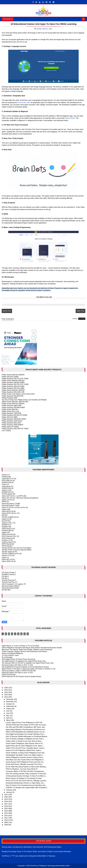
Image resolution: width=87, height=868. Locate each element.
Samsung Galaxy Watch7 (11, 586)
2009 (6, 822)
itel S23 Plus (6, 521)
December (10, 699)
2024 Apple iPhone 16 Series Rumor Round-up (19, 659)
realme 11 (5, 558)
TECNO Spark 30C (9, 494)
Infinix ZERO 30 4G (9, 561)
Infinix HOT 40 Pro (8, 559)
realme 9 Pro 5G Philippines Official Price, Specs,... (24, 750)
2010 (6, 820)
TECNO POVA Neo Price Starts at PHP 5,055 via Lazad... (26, 725)
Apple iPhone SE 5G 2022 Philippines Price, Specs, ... (25, 746)
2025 (6, 690)
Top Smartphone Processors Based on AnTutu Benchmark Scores (25, 667)
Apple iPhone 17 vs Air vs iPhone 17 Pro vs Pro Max (20, 646)
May (8, 716)
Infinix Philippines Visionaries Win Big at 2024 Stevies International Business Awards (32, 648)
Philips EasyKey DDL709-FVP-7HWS (15, 429)
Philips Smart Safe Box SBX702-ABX (15, 402)
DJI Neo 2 (5, 576)
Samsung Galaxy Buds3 (10, 588)
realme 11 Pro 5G (8, 556)
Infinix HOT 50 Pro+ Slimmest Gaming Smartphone (20, 498)
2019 (6, 799)
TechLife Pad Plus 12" (10, 582)
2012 (6, 816)
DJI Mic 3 (5, 578)
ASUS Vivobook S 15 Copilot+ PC (14, 584)
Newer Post (7, 311)
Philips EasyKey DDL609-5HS (12, 396)
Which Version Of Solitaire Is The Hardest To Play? (24, 778)
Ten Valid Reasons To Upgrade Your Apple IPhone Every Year (24, 661)
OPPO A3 (5, 502)
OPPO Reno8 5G (8, 544)
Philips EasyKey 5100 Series (12, 421)
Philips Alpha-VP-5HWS (10, 427)
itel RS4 (5, 515)
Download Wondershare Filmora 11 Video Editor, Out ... (26, 783)
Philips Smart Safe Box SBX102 (13, 381)
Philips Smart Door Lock (10, 411)
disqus (75, 319)
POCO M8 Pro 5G (8, 481)
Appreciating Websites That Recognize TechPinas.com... (26, 730)
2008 (6, 825)
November (10, 702)
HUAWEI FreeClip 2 (9, 574)
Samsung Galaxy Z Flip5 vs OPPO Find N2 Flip (19, 671)
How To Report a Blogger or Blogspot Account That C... (25, 739)
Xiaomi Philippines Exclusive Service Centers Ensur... (25, 757)
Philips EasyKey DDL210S (11, 423)
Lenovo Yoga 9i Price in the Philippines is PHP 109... (24, 723)
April (8, 718)
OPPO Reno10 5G (8, 538)
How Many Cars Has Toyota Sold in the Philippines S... (25, 760)
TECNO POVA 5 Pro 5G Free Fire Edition (16, 548)
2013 (6, 813)
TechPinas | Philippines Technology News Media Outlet (50, 866)
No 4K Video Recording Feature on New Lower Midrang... (26, 767)
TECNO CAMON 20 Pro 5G (12, 554)
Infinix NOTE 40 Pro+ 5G (11, 513)
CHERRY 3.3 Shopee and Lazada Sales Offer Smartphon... (27, 788)
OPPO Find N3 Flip (9, 534)
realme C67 (6, 532)
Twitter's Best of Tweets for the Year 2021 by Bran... (24, 741)
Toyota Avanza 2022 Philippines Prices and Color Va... (25, 762)
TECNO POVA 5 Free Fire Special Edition (17, 550)
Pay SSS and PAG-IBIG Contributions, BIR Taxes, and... (26, 727)
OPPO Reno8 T (7, 546)
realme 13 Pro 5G (8, 500)
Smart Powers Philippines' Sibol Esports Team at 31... (25, 743)
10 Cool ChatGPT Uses (10, 655)
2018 (6, 801)
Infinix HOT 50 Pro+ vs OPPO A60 (14, 496)
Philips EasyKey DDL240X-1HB (13, 392)
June (8, 713)
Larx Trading (6, 431)
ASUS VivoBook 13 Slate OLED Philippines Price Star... (26, 753)
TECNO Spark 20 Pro (9, 552)
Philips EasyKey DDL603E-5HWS (14, 419)
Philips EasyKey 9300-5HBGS (12, 425)
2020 (6, 797)
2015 (6, 809)
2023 (6, 695)
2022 (6, 697)
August (9, 709)
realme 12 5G (7, 519)
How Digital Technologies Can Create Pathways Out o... (26, 734)
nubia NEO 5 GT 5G (9, 479)
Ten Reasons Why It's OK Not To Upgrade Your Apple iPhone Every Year (28, 663)
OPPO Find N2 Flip (9, 675)
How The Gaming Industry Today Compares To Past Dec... (27, 774)
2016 (6, 806)
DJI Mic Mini (6, 590)
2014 (6, 811)
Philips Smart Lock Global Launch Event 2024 (18, 394)
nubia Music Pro (7, 486)
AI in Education (7, 657)
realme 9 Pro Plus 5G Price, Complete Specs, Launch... (26, 748)
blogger (82, 319)
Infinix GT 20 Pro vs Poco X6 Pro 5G (15, 508)
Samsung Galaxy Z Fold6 (11, 504)
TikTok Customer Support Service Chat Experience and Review (24, 651)
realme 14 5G (7, 490)
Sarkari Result (70, 118)
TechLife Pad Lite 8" (9, 580)
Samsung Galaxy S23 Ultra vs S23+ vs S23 (17, 673)
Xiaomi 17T (6, 475)
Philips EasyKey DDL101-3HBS (13, 388)
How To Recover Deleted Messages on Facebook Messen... (27, 736)
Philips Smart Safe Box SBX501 (13, 375)
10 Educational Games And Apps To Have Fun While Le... (26, 776)
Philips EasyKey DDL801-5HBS (13, 382)
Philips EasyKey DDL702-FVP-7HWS (15, 379)
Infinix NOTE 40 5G (9, 511)
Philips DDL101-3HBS (10, 417)
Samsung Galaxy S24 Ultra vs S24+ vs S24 (17, 665)
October (9, 704)
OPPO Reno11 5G (8, 529)
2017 (6, 804)
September (10, 706)
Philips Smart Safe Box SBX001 (13, 404)
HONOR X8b (6, 527)
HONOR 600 (6, 477)
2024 (6, 692)
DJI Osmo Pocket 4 (9, 572)
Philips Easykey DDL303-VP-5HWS (14, 415)
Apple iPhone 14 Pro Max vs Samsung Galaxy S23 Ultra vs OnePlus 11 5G (29, 669)
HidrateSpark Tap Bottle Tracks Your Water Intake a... (25, 755)
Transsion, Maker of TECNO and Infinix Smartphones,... (26, 771)
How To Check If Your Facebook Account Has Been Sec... (26, 785)
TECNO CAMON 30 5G (10, 517)
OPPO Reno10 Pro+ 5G (10, 536)
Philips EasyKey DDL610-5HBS (13, 386)
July (8, 711)
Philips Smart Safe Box (10, 409)
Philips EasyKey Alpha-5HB (12, 405)
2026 (6, 688)
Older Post (80, 311)
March (9, 720)
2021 (6, 795)
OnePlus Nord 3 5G (9, 542)
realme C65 (6, 509)
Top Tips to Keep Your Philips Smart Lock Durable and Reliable (24, 400)
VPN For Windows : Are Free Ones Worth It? (22, 769)
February (10, 790)
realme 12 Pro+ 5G (9, 523)
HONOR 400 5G (8, 488)
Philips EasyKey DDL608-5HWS (13, 407)
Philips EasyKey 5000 (10, 398)
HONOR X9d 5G (8, 482)
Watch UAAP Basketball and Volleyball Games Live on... (26, 732)
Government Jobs (24, 102)
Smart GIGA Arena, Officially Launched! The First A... (25, 764)
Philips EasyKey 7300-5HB (11, 413)
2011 (6, 818)
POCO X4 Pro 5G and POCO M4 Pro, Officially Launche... (27, 781)
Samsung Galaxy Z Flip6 (11, 506)
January (9, 792)
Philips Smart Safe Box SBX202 (13, 390)
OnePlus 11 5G (7, 540)
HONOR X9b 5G (8, 531)
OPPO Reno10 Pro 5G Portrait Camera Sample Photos (21, 677)
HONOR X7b (6, 525)
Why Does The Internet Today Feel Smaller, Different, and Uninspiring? (27, 650)
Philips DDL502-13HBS (10, 377)
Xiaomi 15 (5, 484)
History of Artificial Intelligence (12, 653)
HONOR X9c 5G (8, 492)
